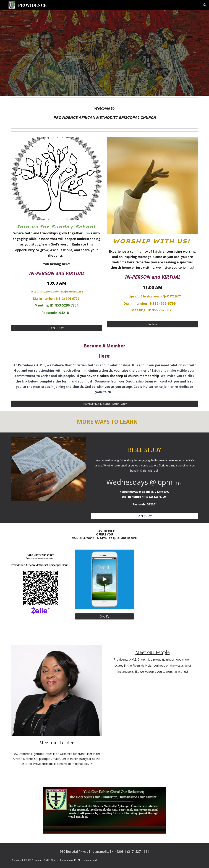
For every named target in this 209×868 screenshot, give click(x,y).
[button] (4, 5)
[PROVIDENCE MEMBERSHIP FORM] (104, 404)
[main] (104, 113)
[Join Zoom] (152, 324)
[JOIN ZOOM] (56, 328)
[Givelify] (104, 616)
